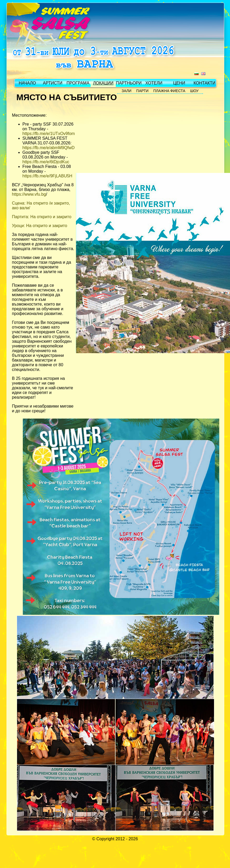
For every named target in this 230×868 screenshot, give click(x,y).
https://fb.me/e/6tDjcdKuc (46, 162)
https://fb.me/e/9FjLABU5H (47, 176)
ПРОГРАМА (78, 83)
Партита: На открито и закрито (42, 217)
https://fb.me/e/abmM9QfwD (49, 148)
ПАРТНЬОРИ (128, 83)
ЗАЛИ (126, 91)
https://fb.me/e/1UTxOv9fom (49, 134)
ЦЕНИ (179, 83)
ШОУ (194, 91)
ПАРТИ (142, 91)
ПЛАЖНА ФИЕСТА (169, 91)
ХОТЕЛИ (154, 83)
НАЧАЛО (27, 83)
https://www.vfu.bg (29, 194)
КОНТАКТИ (205, 83)
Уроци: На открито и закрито (40, 226)
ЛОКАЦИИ (103, 83)
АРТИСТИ (53, 83)
